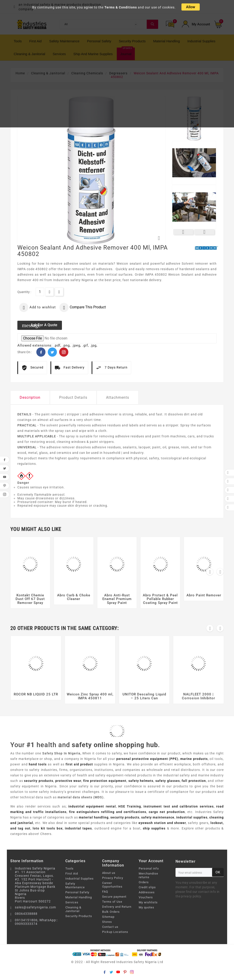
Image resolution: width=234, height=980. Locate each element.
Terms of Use (112, 902)
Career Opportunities (112, 885)
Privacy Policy (113, 878)
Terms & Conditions (121, 7)
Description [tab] (30, 397)
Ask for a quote (40, 325)
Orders (144, 882)
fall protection (194, 781)
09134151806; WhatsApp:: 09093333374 (36, 922)
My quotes (146, 907)
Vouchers (146, 897)
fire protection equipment (105, 781)
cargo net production (167, 812)
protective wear (68, 781)
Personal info (149, 868)
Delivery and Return (117, 907)
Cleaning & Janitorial (73, 909)
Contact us (110, 927)
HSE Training (130, 806)
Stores (107, 922)
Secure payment (114, 897)
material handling (94, 817)
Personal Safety (77, 892)
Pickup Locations (115, 932)
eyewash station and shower (162, 823)
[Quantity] (40, 292)
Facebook (41, 352)
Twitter (52, 352)
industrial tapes (78, 828)
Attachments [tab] (118, 397)
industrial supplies (192, 817)
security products (39, 781)
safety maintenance (158, 817)
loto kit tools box (48, 828)
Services (72, 902)
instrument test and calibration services (178, 806)
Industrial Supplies (80, 879)
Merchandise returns (148, 875)
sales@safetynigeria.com (35, 907)
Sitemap (108, 917)
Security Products (79, 916)
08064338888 (26, 914)
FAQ (105, 892)
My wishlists (148, 902)
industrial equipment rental (92, 806)
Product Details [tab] (73, 397)
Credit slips (147, 887)
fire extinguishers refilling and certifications (108, 812)
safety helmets (141, 781)
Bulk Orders (111, 912)
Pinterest (64, 352)
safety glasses (168, 781)
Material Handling (79, 897)
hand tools (38, 764)
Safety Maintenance (75, 885)
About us (109, 873)
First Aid (72, 874)
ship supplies (154, 828)
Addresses (147, 892)
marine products (194, 759)
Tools (69, 868)
